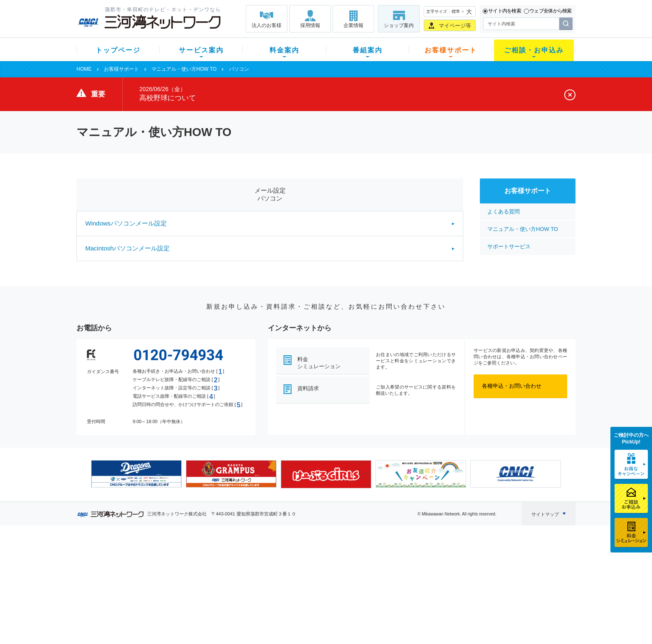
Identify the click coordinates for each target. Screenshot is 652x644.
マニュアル (370, 569)
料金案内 (284, 50)
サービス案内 (201, 50)
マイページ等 (455, 26)
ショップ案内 (399, 25)
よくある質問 (504, 212)
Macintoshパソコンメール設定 (127, 248)
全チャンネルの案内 (320, 588)
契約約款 (183, 623)
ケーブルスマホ (191, 591)
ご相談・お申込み (534, 50)
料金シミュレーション (319, 363)
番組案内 (368, 50)
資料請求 (308, 388)
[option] (136, 474)
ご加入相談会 (435, 580)
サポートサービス (509, 246)
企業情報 (353, 25)
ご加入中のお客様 (131, 569)
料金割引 (244, 580)
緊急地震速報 (188, 602)
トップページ (118, 50)
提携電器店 (432, 569)
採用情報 (310, 25)
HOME (84, 69)
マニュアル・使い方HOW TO (184, 69)
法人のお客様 (267, 25)
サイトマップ (545, 514)
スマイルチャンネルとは (325, 559)
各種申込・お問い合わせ (512, 386)
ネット (180, 569)
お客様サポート (451, 50)
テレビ (180, 559)
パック (241, 591)
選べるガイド (126, 580)
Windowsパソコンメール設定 (126, 223)
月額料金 (244, 569)
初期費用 (244, 559)
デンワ (180, 580)
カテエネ (183, 613)
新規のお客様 (126, 559)
